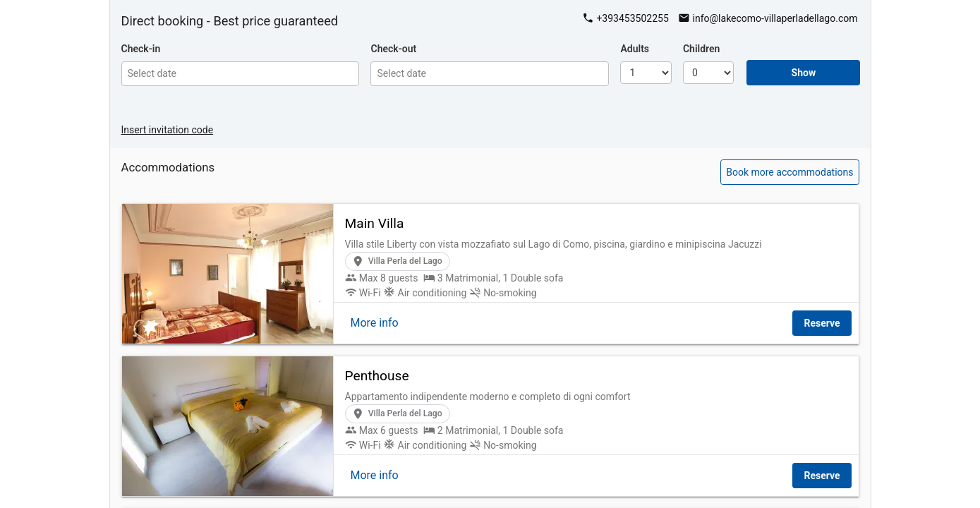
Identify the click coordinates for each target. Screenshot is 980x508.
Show (804, 73)
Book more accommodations (790, 172)
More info (375, 323)
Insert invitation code (168, 130)
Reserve (822, 323)
